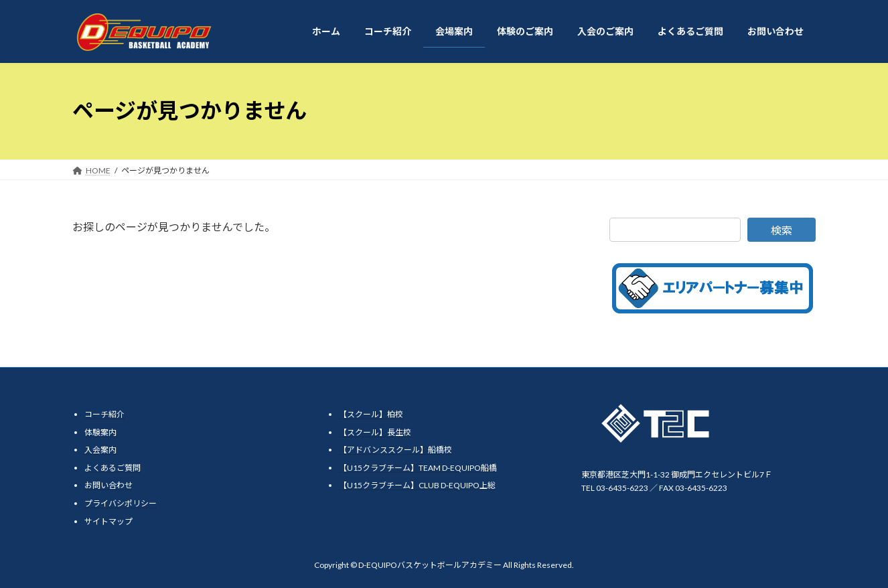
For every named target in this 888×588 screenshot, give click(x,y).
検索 (782, 230)
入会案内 (100, 450)
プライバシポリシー (121, 503)
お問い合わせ (108, 485)
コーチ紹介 (104, 414)
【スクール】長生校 (375, 432)
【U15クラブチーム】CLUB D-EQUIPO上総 (417, 485)
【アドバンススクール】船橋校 (395, 450)
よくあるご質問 (113, 467)
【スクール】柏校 (371, 414)
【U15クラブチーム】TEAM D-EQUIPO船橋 (418, 467)
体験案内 (100, 432)
